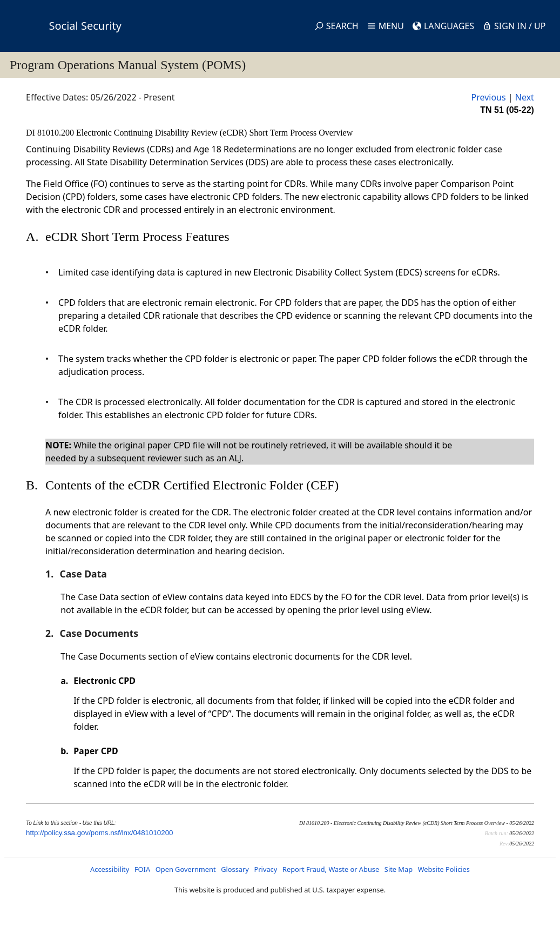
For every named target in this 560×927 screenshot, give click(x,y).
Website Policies (444, 869)
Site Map (399, 869)
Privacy (266, 869)
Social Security (85, 26)
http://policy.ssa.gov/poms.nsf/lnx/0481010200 (99, 833)
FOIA (142, 869)
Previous (488, 97)
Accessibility (110, 869)
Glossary (235, 869)
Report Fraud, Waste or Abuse (331, 869)
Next (525, 97)
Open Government (186, 869)
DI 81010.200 (51, 133)
